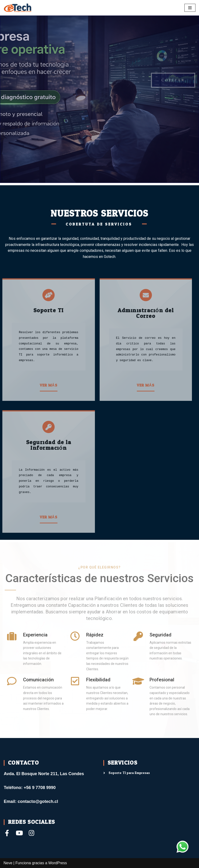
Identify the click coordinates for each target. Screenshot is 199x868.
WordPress (58, 863)
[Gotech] (18, 8)
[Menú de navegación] (190, 8)
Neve (8, 863)
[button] (49, 386)
